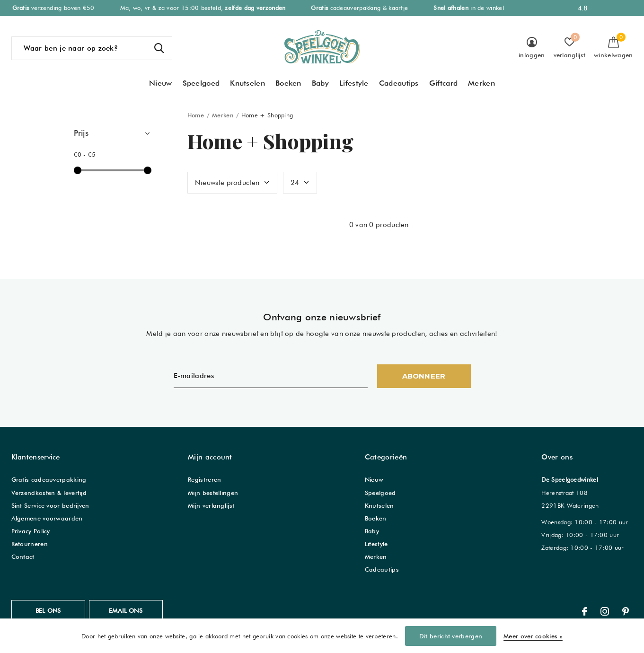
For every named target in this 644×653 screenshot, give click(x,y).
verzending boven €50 (53, 8)
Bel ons (48, 610)
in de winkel (469, 8)
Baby (320, 83)
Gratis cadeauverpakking (49, 479)
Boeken (288, 83)
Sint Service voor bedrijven (50, 505)
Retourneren (30, 544)
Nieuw (161, 83)
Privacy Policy (31, 531)
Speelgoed (201, 83)
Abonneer (424, 376)
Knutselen (247, 83)
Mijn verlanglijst (211, 505)
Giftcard (443, 83)
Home (196, 115)
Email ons (126, 610)
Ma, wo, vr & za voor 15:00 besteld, (203, 8)
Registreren (204, 479)
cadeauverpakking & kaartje (359, 8)
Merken (481, 83)
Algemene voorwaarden (47, 518)
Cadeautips (399, 83)
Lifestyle (354, 83)
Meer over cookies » (533, 636)
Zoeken (159, 48)
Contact (23, 556)
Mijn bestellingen (213, 493)
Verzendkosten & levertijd (49, 493)
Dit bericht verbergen (451, 636)
